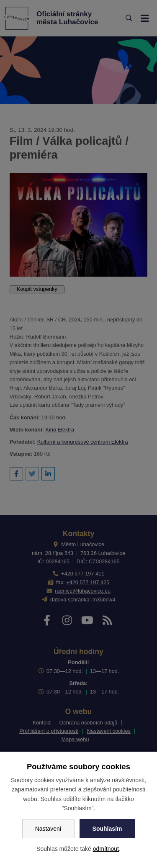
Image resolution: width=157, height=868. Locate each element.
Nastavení (48, 829)
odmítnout (106, 849)
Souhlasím (107, 829)
